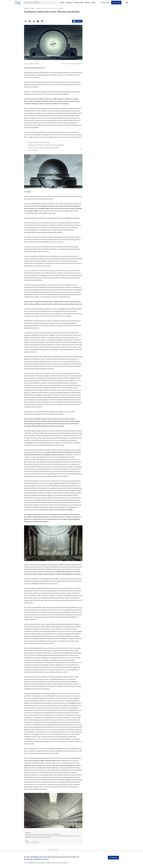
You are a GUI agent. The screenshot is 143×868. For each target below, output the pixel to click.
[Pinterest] (42, 21)
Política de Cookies (42, 859)
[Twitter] (30, 21)
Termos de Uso (65, 857)
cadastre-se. (66, 863)
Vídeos (94, 3)
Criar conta (116, 3)
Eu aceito (113, 858)
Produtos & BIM (78, 3)
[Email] (38, 21)
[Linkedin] (34, 21)
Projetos (62, 3)
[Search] (42, 3)
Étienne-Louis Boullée (46, 837)
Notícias (87, 3)
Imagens (69, 3)
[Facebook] (25, 21)
